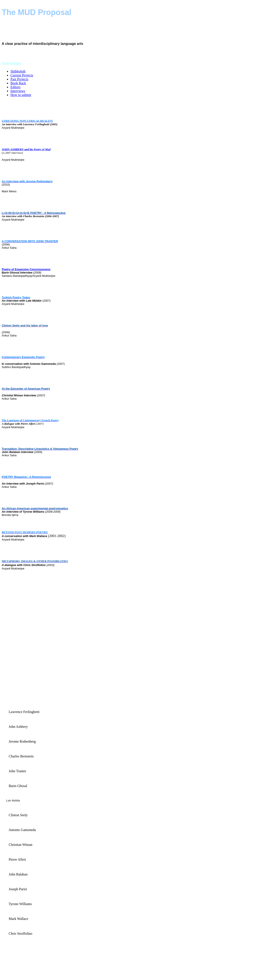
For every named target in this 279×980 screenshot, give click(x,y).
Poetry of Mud (42, 149)
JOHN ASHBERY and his (18, 149)
